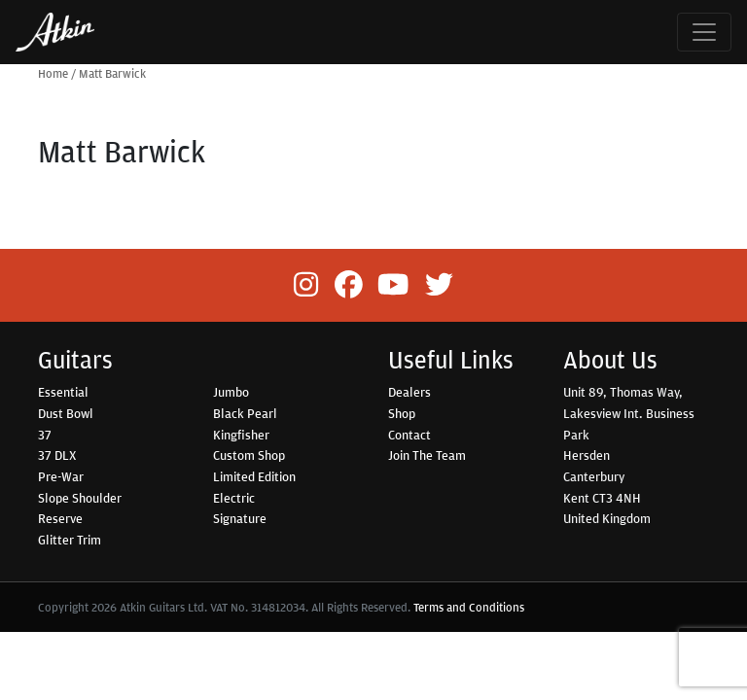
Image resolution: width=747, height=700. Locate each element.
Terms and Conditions (469, 607)
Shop (402, 413)
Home (53, 73)
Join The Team (427, 455)
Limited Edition (254, 476)
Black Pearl (245, 413)
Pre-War (61, 476)
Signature (240, 518)
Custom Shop (249, 455)
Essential (63, 392)
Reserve (60, 518)
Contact (409, 435)
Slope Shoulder (80, 498)
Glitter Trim (70, 540)
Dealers (409, 392)
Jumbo (231, 392)
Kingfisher (241, 435)
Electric (234, 498)
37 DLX (57, 455)
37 (45, 435)
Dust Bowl (66, 413)
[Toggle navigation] (704, 32)
